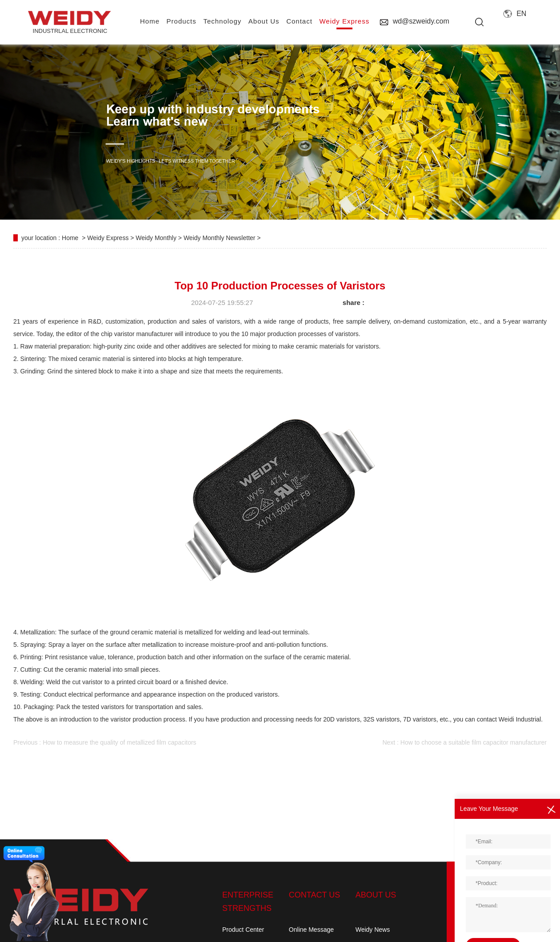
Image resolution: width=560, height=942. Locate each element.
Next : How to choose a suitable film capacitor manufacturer (464, 742)
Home (70, 238)
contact (299, 21)
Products (182, 21)
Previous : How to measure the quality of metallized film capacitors (105, 742)
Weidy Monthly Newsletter (220, 238)
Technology (222, 21)
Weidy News (373, 930)
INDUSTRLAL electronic (70, 22)
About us (264, 21)
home (150, 21)
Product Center (243, 930)
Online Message (311, 930)
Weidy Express (344, 21)
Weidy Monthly (157, 238)
